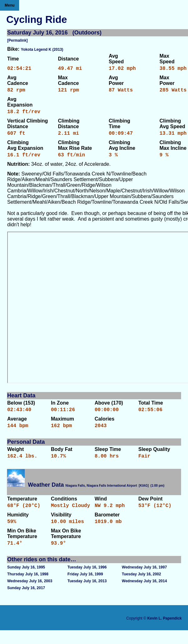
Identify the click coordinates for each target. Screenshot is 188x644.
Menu (10, 5)
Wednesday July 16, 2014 (144, 595)
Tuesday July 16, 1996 (87, 581)
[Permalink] (17, 40)
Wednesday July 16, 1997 (144, 581)
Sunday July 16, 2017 (26, 602)
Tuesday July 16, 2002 (141, 588)
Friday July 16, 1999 (85, 588)
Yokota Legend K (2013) (42, 50)
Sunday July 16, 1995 (26, 581)
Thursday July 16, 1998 (28, 588)
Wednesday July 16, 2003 (30, 595)
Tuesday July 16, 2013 (87, 595)
